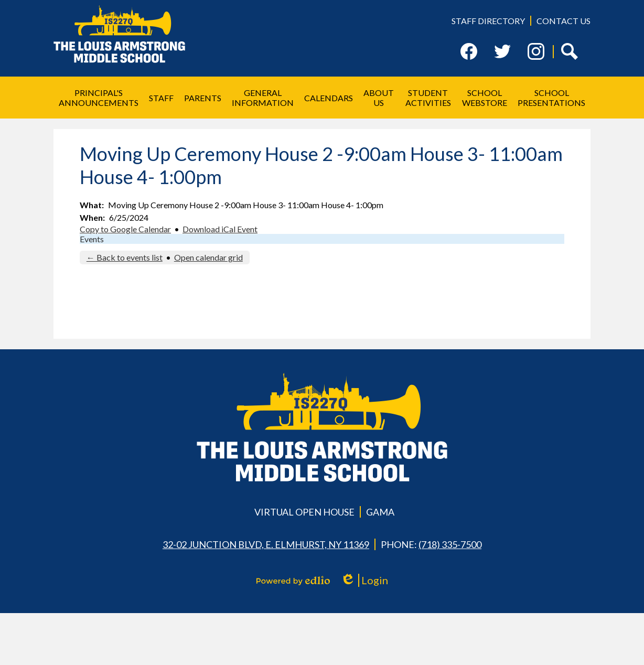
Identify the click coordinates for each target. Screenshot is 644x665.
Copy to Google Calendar (125, 229)
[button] (99, 98)
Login (364, 580)
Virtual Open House (304, 512)
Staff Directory (488, 21)
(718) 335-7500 (450, 544)
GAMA (380, 512)
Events (92, 239)
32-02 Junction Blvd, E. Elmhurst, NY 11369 (266, 544)
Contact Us (563, 21)
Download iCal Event (220, 229)
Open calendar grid (208, 257)
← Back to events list (125, 257)
